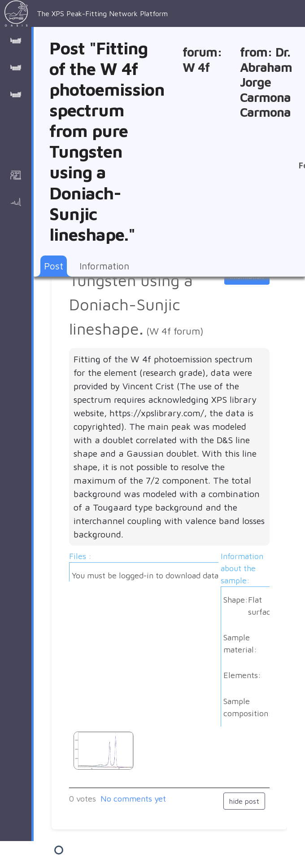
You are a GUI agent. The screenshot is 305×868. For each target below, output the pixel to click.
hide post (244, 801)
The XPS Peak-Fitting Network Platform (86, 13)
